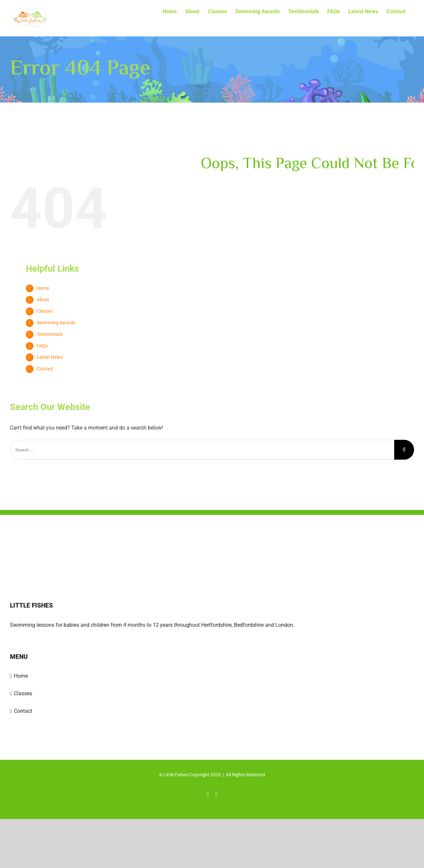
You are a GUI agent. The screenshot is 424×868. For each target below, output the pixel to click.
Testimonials (50, 334)
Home (43, 288)
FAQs (42, 346)
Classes (45, 311)
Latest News (50, 357)
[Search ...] (202, 450)
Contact (45, 369)
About (43, 299)
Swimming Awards (56, 323)
